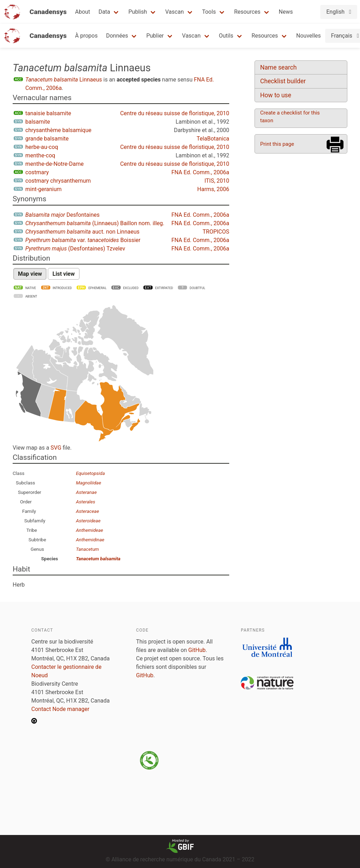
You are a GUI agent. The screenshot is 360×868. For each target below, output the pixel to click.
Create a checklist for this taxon (290, 117)
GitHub (197, 650)
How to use (276, 95)
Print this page (277, 144)
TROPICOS (216, 232)
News (286, 12)
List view (63, 274)
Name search (278, 67)
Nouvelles (309, 36)
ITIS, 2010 (217, 181)
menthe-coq (40, 155)
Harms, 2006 (213, 189)
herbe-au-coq (42, 147)
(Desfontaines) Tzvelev (75, 249)
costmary (37, 172)
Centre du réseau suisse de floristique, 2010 (175, 113)
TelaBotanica (213, 139)
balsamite (38, 122)
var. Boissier (83, 240)
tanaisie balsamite (48, 113)
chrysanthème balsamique (58, 130)
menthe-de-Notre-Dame (54, 164)
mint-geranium (43, 189)
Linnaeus (64, 80)
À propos (86, 36)
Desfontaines (62, 215)
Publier (155, 36)
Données (117, 36)
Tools (209, 12)
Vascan (175, 12)
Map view (30, 274)
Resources (247, 12)
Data (104, 12)
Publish (138, 12)
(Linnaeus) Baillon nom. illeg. (95, 223)
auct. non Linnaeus (82, 232)
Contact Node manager (60, 709)
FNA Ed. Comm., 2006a (200, 172)
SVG (56, 448)
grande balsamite (47, 139)
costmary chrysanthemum (58, 181)
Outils (226, 36)
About (83, 12)
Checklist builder (283, 81)
